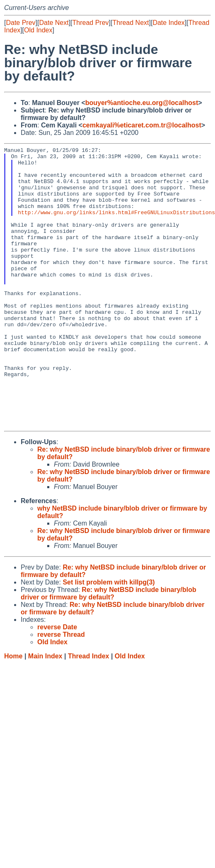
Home (13, 712)
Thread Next (130, 23)
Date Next (54, 23)
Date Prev (21, 23)
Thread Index (89, 712)
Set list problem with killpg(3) (109, 638)
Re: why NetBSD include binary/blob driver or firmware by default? (109, 649)
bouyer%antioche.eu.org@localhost (142, 103)
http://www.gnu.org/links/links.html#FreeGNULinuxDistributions (116, 226)
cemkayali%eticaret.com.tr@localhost (142, 125)
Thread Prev (91, 23)
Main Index (45, 712)
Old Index (38, 30)
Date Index (168, 23)
